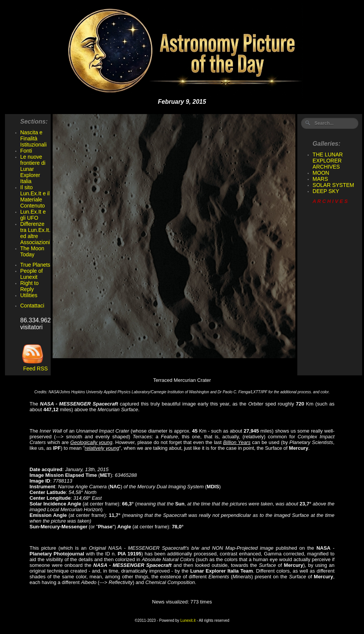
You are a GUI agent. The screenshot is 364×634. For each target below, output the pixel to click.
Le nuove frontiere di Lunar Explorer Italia (33, 169)
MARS (320, 179)
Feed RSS (34, 366)
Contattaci (32, 306)
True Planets (35, 265)
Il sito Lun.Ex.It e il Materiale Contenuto (35, 196)
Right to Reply (29, 286)
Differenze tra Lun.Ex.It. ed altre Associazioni (35, 233)
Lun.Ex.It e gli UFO (33, 215)
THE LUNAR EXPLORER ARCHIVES (328, 161)
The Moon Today (32, 251)
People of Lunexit (31, 274)
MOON (321, 173)
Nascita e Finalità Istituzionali (33, 138)
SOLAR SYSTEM (333, 185)
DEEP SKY (326, 191)
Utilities (29, 295)
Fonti (26, 151)
